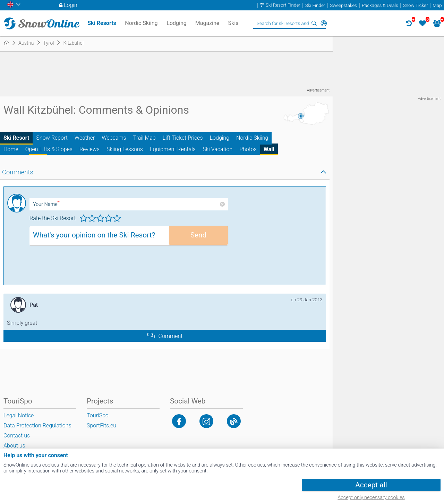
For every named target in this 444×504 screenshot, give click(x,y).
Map (437, 5)
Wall (269, 149)
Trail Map (144, 138)
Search (314, 23)
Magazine (207, 23)
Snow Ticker (416, 5)
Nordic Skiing (252, 138)
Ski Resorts (102, 23)
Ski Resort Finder (283, 5)
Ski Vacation (217, 149)
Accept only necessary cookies (371, 498)
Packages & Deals (380, 5)
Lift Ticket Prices (183, 138)
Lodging (220, 138)
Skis (233, 23)
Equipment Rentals (173, 149)
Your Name (46, 204)
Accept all (371, 485)
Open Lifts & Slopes (49, 149)
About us (14, 446)
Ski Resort (16, 138)
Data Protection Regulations (37, 425)
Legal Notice (19, 415)
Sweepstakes (343, 5)
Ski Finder (315, 5)
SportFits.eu (101, 425)
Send (199, 235)
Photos (248, 149)
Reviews (89, 149)
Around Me (324, 23)
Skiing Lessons (125, 149)
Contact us (17, 436)
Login (71, 5)
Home (11, 149)
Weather (85, 138)
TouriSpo (98, 415)
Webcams (114, 138)
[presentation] (82, 268)
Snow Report (52, 138)
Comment (171, 336)
